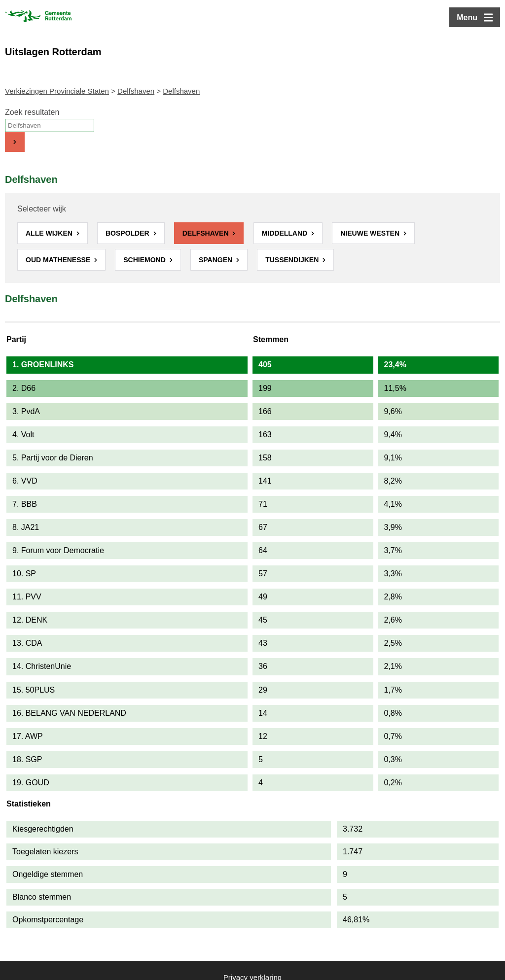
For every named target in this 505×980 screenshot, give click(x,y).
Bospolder (128, 233)
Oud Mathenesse (59, 260)
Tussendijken (293, 260)
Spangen (216, 260)
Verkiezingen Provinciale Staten (57, 91)
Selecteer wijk (42, 209)
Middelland (286, 233)
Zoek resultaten (32, 112)
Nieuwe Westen (371, 233)
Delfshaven (136, 91)
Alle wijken (50, 233)
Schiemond (145, 260)
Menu (467, 17)
